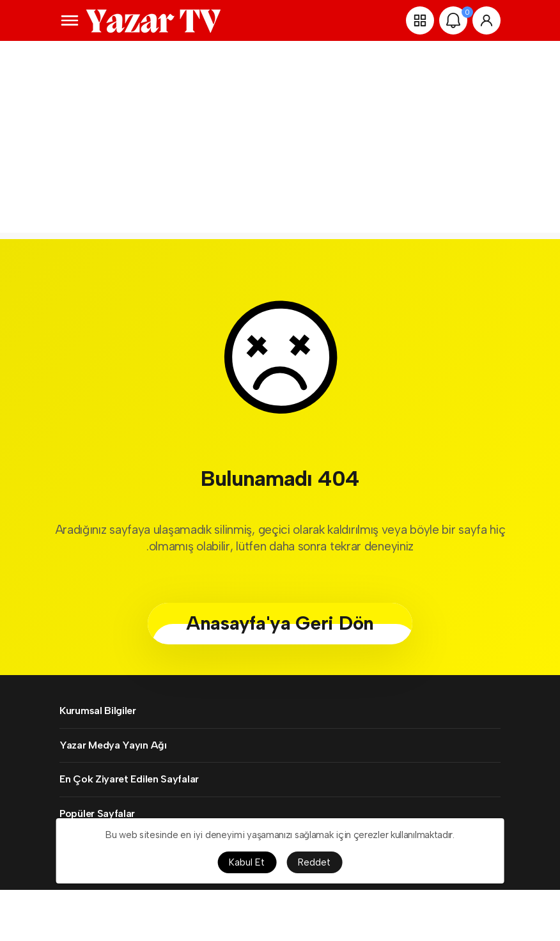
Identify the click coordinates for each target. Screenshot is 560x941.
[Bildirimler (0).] (453, 20)
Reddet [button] (314, 862)
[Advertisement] (280, 143)
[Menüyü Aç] (70, 20)
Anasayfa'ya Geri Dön (280, 623)
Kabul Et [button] (247, 862)
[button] (420, 20)
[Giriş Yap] (486, 20)
